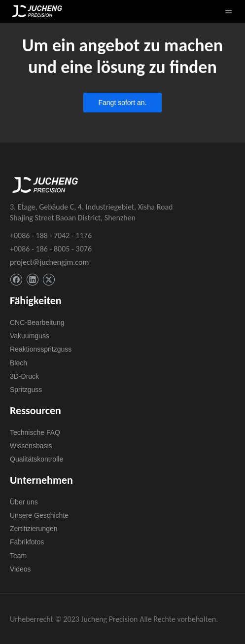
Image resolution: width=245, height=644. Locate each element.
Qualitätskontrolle (36, 459)
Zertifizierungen (34, 529)
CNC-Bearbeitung (37, 322)
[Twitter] (49, 280)
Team (18, 556)
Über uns (24, 502)
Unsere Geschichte (39, 515)
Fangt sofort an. (122, 103)
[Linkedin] (32, 280)
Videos (20, 569)
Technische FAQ (35, 432)
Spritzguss (26, 390)
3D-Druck (24, 376)
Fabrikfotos (27, 542)
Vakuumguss (30, 336)
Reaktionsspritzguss (41, 349)
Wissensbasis (31, 446)
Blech (18, 363)
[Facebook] (16, 280)
